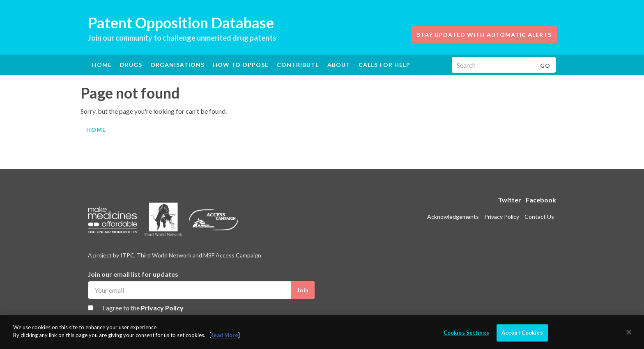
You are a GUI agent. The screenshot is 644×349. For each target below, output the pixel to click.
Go (545, 65)
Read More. (225, 335)
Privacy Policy (162, 308)
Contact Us (539, 217)
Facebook (541, 200)
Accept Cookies (522, 333)
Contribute (298, 65)
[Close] (629, 332)
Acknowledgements (453, 217)
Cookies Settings (466, 333)
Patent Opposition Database (181, 23)
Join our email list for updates (133, 274)
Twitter (509, 200)
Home (102, 65)
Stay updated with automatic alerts (484, 35)
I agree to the (143, 308)
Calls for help (384, 65)
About (339, 65)
